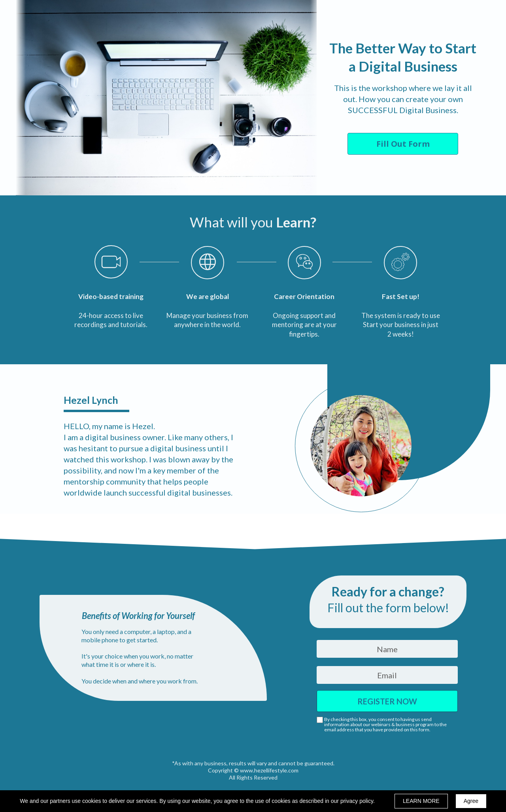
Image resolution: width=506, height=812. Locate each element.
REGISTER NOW (387, 701)
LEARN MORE (421, 801)
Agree (471, 801)
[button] (403, 144)
